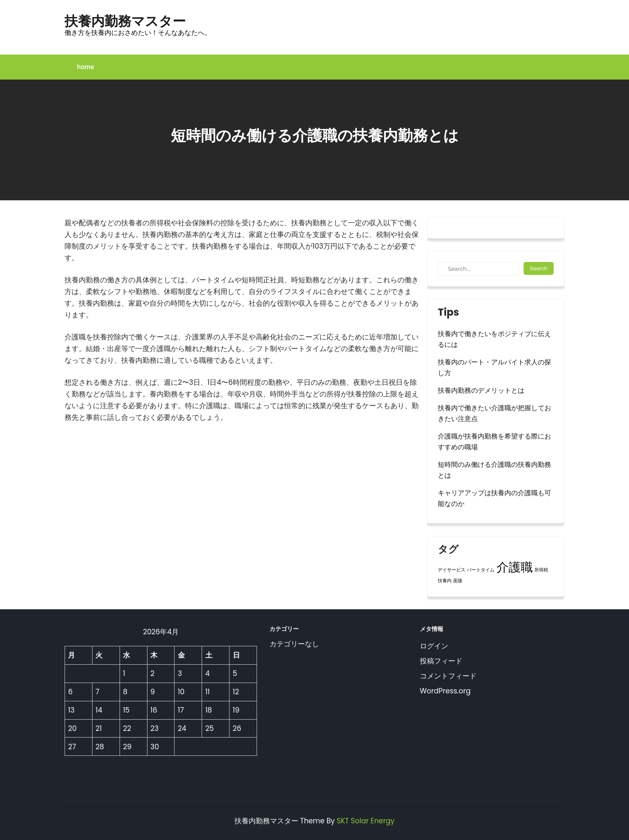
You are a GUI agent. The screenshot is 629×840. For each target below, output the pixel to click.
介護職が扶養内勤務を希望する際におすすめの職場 (494, 442)
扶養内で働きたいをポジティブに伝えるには (494, 339)
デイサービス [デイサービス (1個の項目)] (452, 570)
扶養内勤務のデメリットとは (481, 390)
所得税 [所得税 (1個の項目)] (541, 570)
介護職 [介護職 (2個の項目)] (515, 567)
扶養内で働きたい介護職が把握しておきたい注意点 (494, 413)
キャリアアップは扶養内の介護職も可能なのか (494, 498)
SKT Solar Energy (366, 821)
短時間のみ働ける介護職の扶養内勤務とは (494, 470)
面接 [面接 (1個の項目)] (458, 581)
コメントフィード (448, 676)
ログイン (434, 646)
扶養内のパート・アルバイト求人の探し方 (494, 368)
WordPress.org (445, 691)
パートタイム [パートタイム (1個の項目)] (481, 570)
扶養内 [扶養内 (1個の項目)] (445, 581)
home (86, 67)
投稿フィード (441, 661)
